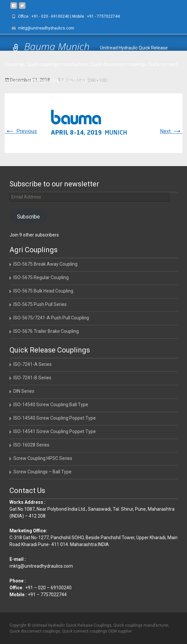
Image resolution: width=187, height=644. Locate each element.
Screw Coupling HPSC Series (43, 458)
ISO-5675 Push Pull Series (40, 304)
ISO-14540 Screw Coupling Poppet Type (55, 418)
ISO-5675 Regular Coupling (41, 277)
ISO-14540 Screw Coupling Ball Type (51, 405)
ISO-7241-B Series (32, 378)
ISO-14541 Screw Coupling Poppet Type (55, 431)
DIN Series (24, 391)
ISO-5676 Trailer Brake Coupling (46, 331)
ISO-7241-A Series (33, 364)
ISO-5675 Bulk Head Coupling (43, 291)
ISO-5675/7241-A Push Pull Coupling (51, 318)
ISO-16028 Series (31, 445)
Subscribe (28, 217)
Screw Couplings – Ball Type (42, 472)
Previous (21, 131)
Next (171, 131)
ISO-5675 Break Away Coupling (45, 264)
